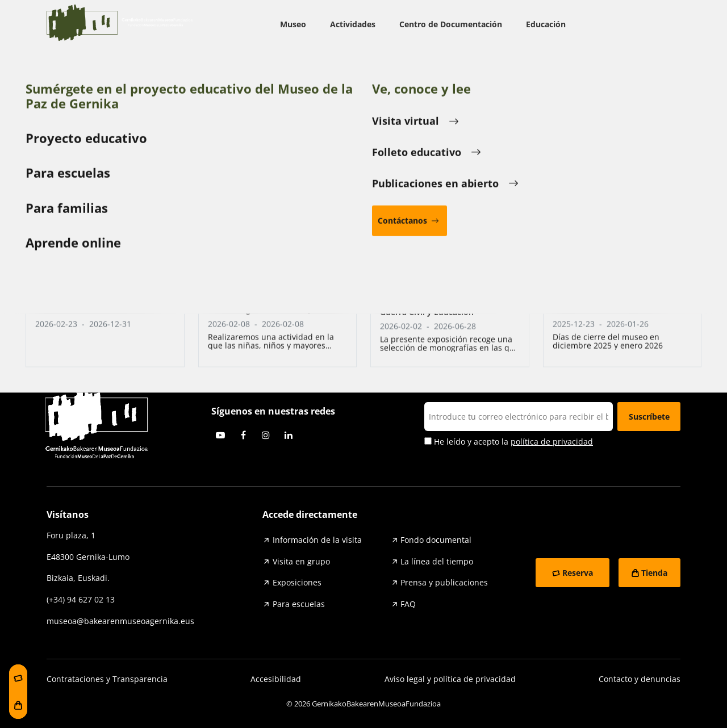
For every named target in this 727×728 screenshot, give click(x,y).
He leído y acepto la (509, 442)
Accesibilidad (276, 679)
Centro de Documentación (451, 24)
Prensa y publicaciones (444, 582)
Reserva (578, 573)
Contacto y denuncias (640, 679)
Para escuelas (299, 604)
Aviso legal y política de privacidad (450, 679)
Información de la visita (317, 540)
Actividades (353, 24)
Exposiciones (297, 582)
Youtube (220, 435)
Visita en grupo (301, 561)
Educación (546, 24)
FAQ (408, 604)
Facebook (243, 435)
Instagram (266, 435)
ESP (661, 25)
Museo (293, 24)
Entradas (117, 296)
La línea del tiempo (437, 561)
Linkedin (289, 435)
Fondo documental (436, 540)
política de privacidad (552, 442)
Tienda (654, 573)
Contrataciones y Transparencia (107, 679)
